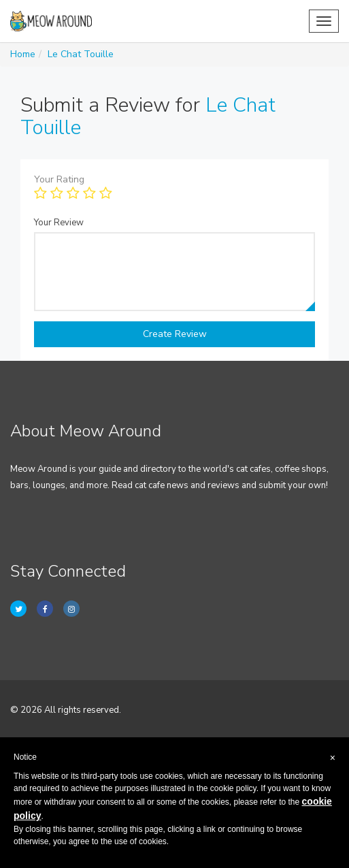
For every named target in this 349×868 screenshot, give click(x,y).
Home (23, 54)
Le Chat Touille (81, 54)
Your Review (59, 223)
